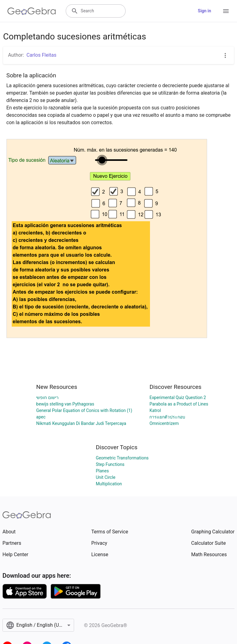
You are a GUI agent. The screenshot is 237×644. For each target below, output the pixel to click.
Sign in (204, 11)
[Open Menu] (226, 11)
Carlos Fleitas (42, 55)
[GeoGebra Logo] (32, 11)
